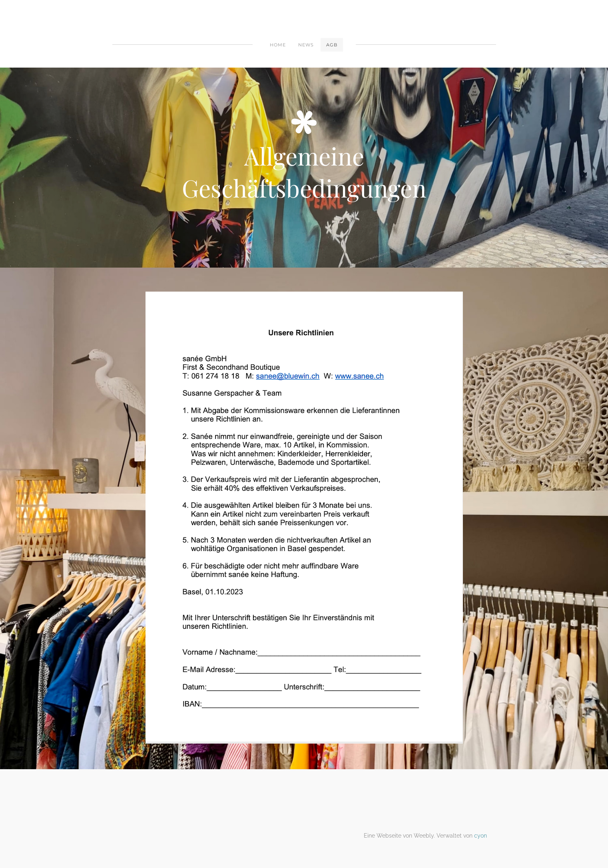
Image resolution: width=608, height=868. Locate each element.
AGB (332, 45)
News (306, 45)
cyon (480, 836)
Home (278, 45)
